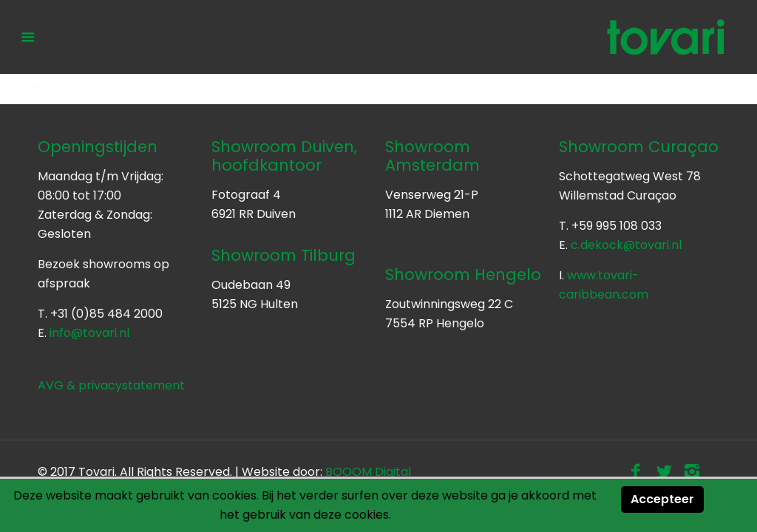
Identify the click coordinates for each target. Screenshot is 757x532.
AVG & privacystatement (111, 385)
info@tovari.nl (89, 333)
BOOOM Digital (368, 472)
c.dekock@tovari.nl (626, 245)
